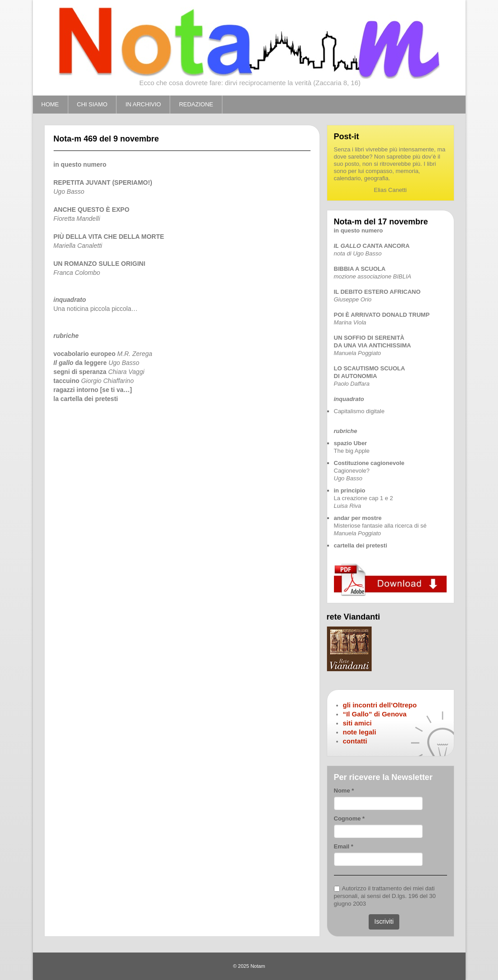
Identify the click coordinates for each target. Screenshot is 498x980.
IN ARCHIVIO (143, 104)
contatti (355, 741)
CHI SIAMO (92, 104)
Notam (258, 966)
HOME (50, 104)
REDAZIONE (196, 104)
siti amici (357, 723)
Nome (344, 791)
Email (344, 846)
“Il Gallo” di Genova (375, 714)
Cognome (350, 818)
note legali (360, 732)
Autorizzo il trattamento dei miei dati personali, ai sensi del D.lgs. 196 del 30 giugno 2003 (385, 896)
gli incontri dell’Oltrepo (380, 705)
